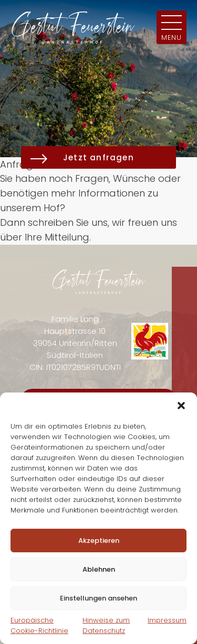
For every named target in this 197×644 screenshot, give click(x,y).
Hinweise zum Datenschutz (106, 625)
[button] (181, 406)
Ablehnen (99, 569)
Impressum (167, 620)
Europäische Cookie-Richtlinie (39, 625)
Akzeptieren (99, 541)
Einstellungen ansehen (98, 598)
